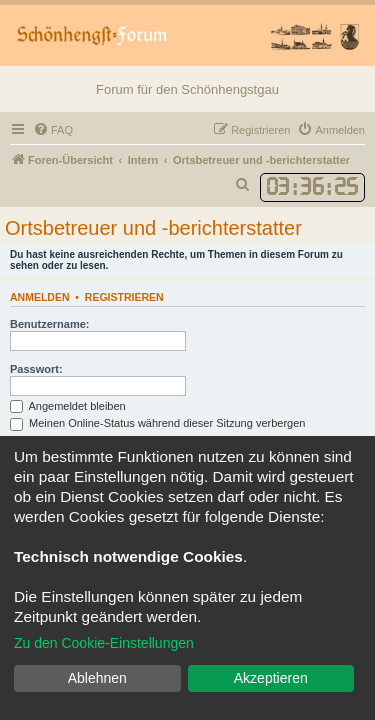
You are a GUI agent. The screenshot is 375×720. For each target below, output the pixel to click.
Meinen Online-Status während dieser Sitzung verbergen (157, 423)
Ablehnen (97, 678)
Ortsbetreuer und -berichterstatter (153, 228)
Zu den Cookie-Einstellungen (104, 643)
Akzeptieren (271, 678)
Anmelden (40, 297)
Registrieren (124, 297)
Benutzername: (49, 324)
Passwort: (36, 369)
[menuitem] (53, 130)
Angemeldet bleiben (68, 406)
